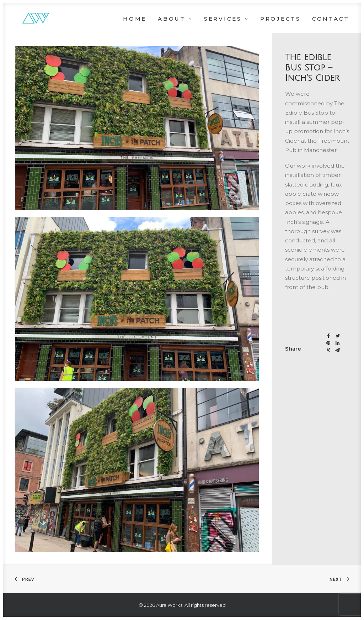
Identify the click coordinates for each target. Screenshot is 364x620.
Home (135, 19)
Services (226, 19)
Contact (331, 19)
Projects (280, 19)
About (175, 19)
